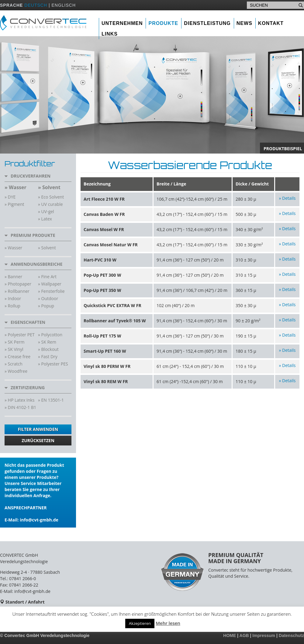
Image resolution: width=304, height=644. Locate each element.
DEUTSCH (36, 5)
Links (110, 34)
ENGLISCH (64, 5)
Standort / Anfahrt (25, 602)
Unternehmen (122, 23)
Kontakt (271, 23)
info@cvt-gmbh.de (39, 520)
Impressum (264, 635)
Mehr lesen (168, 623)
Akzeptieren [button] (140, 623)
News (244, 23)
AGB (244, 635)
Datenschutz (291, 635)
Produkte (163, 23)
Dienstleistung (207, 23)
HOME (230, 635)
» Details (287, 198)
